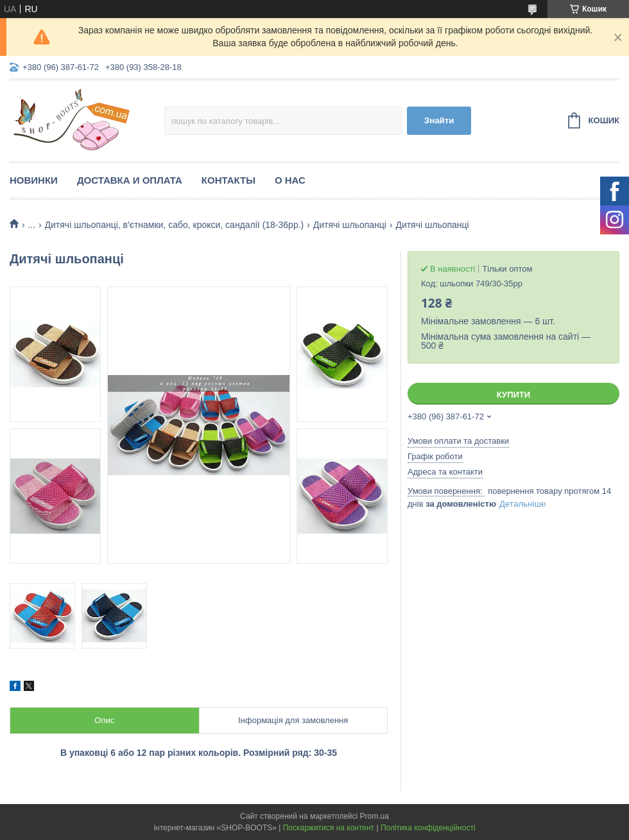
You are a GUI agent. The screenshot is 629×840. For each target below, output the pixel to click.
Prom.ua (375, 816)
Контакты (228, 180)
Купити (513, 395)
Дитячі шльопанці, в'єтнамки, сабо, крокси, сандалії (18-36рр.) (175, 225)
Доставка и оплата (130, 180)
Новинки (34, 180)
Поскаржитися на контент (329, 828)
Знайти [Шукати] (439, 120)
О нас (290, 180)
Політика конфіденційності (428, 828)
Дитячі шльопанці (350, 225)
